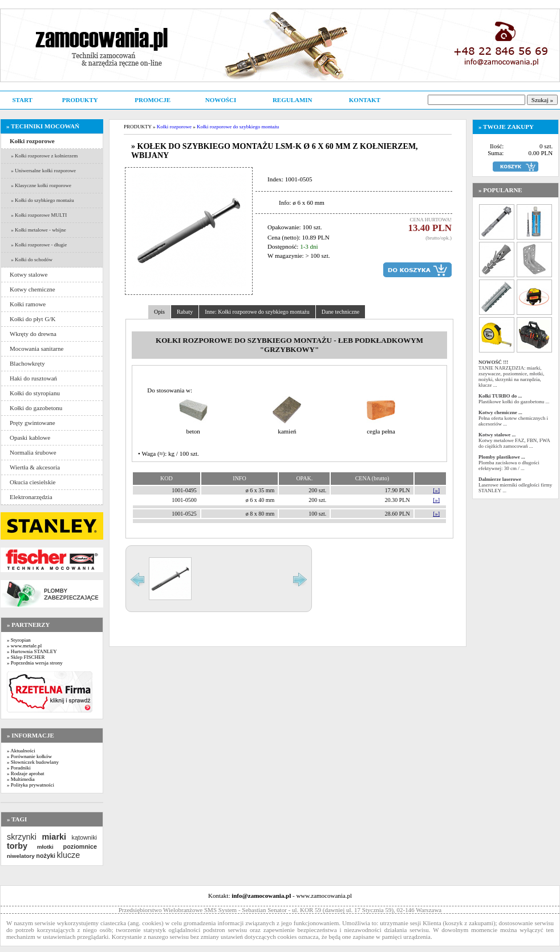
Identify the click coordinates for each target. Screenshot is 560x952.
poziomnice (80, 846)
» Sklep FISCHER (26, 657)
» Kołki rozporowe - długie (38, 245)
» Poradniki (19, 768)
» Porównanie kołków (29, 756)
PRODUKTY (80, 100)
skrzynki (22, 837)
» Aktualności (21, 751)
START (22, 100)
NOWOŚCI (221, 100)
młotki (45, 847)
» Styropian (19, 640)
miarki (54, 837)
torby (17, 846)
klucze (68, 855)
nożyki (46, 856)
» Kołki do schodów (31, 260)
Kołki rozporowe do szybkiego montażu (238, 127)
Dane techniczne (340, 312)
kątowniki (84, 837)
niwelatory (21, 856)
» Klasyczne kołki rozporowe (40, 185)
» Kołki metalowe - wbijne (38, 230)
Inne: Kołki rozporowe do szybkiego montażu (257, 312)
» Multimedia (21, 779)
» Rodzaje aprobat (25, 773)
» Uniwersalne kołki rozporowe (43, 171)
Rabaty (185, 312)
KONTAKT (365, 100)
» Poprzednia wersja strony (35, 663)
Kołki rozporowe (174, 127)
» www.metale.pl (24, 646)
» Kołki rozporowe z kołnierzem (44, 156)
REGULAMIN (293, 100)
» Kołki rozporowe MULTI (38, 215)
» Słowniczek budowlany (33, 762)
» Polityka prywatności (31, 785)
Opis (159, 312)
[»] (436, 490)
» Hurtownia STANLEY (32, 651)
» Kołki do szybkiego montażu (42, 200)
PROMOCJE (153, 100)
